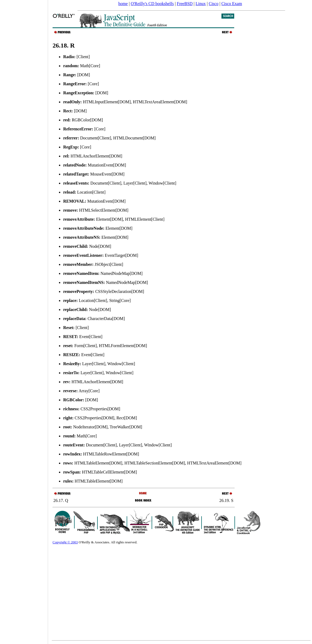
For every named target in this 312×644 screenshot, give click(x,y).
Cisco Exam (232, 4)
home (123, 4)
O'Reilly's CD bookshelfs (152, 4)
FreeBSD (185, 4)
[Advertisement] (24, 320)
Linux (201, 4)
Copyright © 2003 (65, 542)
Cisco (213, 4)
